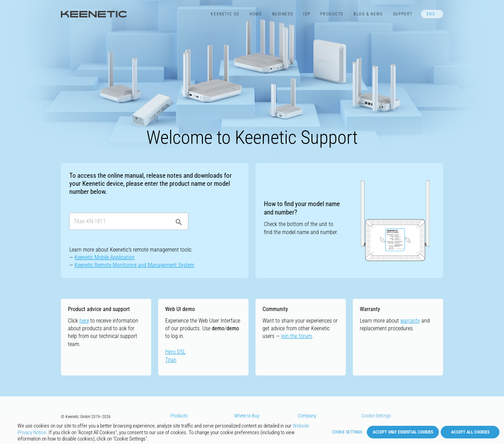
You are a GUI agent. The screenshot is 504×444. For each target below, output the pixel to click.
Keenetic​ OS (225, 14)
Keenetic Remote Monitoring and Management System (134, 265)
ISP (307, 14)
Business (283, 14)
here (84, 321)
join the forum (296, 336)
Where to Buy (247, 416)
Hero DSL (175, 352)
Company (307, 416)
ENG (431, 14)
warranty (410, 321)
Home (256, 14)
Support (403, 14)
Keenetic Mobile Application (105, 257)
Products (332, 14)
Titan (171, 360)
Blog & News (368, 14)
